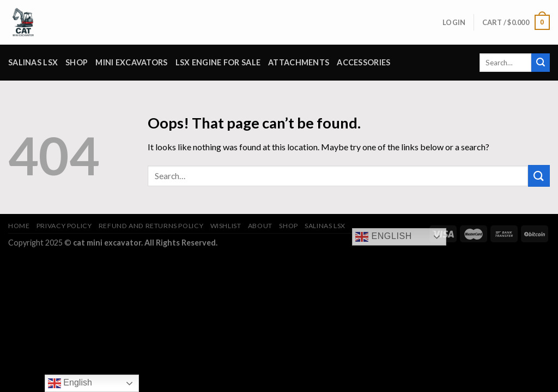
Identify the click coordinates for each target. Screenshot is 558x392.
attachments (299, 62)
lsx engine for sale (218, 62)
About (260, 226)
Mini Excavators (131, 62)
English (384, 237)
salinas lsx (33, 62)
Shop (77, 62)
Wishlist (226, 226)
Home (19, 226)
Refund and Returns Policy (151, 226)
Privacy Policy (64, 226)
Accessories (363, 62)
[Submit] (541, 63)
